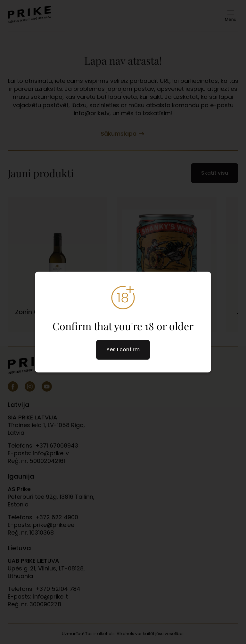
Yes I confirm (123, 350)
